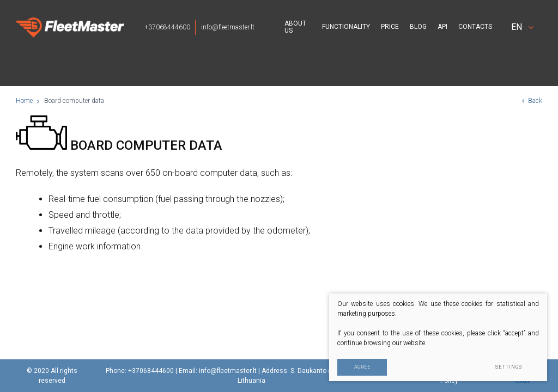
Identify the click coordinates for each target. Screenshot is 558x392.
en (522, 27)
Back (532, 101)
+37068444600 (167, 27)
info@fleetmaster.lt (228, 27)
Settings (509, 367)
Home (24, 101)
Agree (362, 367)
